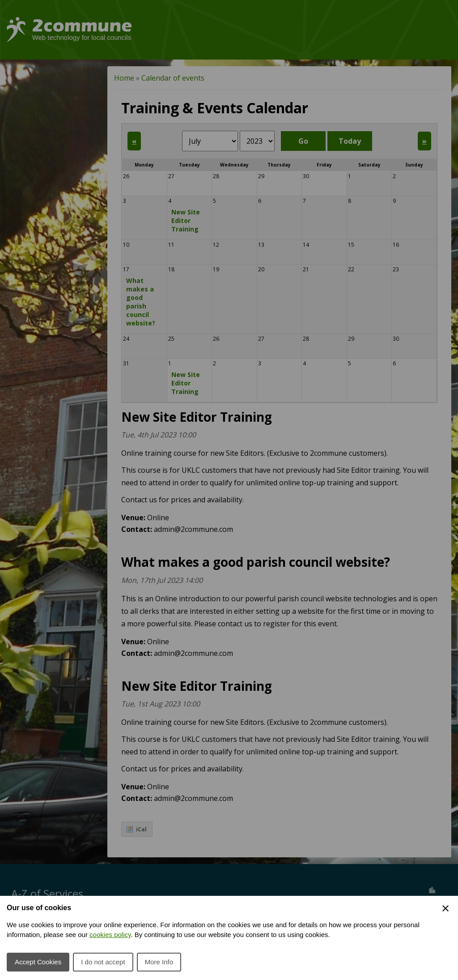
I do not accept (103, 962)
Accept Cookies (38, 962)
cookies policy (110, 935)
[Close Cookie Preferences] (445, 908)
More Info (159, 962)
